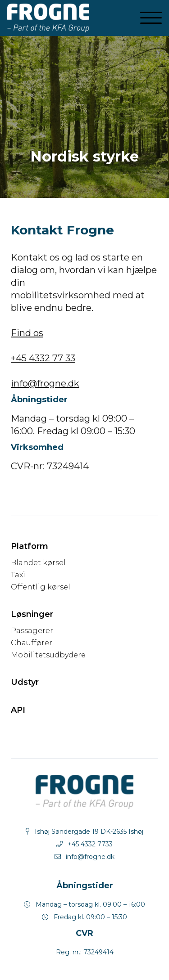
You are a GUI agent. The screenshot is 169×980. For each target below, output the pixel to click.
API (18, 710)
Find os (27, 333)
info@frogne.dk (45, 383)
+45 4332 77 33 (43, 358)
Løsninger (32, 614)
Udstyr (25, 682)
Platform (30, 546)
